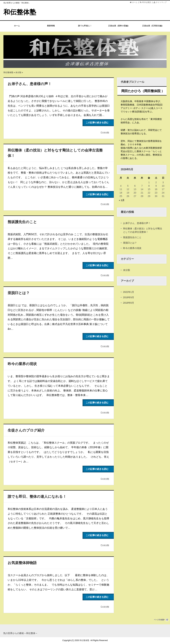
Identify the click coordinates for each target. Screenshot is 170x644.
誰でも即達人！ (85, 27)
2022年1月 (129, 292)
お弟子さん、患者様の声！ (30, 84)
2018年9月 (129, 297)
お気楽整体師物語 (22, 563)
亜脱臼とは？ (19, 293)
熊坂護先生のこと (22, 222)
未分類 (18, 72)
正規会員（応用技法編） (153, 27)
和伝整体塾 (20, 12)
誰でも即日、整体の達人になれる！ (37, 497)
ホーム (134, 2)
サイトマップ (160, 2)
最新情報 (51, 27)
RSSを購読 (146, 2)
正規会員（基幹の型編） (119, 27)
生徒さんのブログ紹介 (26, 430)
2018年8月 (129, 303)
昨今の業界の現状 (22, 364)
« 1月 (122, 200)
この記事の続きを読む (99, 123)
